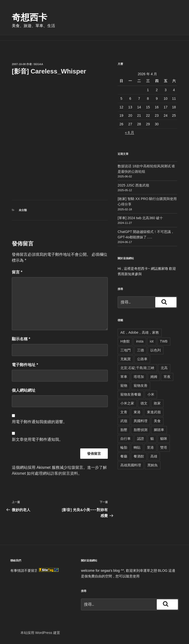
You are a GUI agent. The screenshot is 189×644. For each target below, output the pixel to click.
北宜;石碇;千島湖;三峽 (137, 368)
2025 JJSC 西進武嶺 (133, 185)
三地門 (126, 350)
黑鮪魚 (153, 465)
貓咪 (164, 439)
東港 (137, 412)
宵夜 (167, 377)
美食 (157, 421)
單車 (124, 377)
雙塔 (164, 447)
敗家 (157, 403)
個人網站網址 (24, 390)
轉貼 (137, 447)
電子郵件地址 (25, 365)
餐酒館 (139, 456)
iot (152, 341)
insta (140, 341)
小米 (151, 394)
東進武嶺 (154, 412)
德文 (144, 403)
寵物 (124, 386)
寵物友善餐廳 (131, 394)
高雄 (154, 456)
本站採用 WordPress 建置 (40, 633)
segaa (38, 64)
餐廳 (124, 456)
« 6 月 (130, 132)
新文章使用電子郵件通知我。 (37, 439)
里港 (150, 447)
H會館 (125, 341)
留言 (17, 272)
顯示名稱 (21, 339)
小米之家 (127, 403)
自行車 (126, 439)
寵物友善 (141, 386)
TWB (164, 341)
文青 (124, 412)
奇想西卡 (30, 17)
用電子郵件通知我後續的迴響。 (39, 422)
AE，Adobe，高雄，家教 (140, 332)
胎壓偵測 (141, 430)
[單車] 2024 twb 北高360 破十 (140, 218)
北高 (164, 368)
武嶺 (124, 421)
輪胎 (124, 447)
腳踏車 (159, 430)
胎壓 (124, 430)
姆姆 (154, 377)
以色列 (156, 350)
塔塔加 (139, 377)
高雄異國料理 (131, 465)
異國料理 (141, 421)
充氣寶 (126, 359)
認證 (141, 439)
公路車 (142, 359)
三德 (141, 350)
